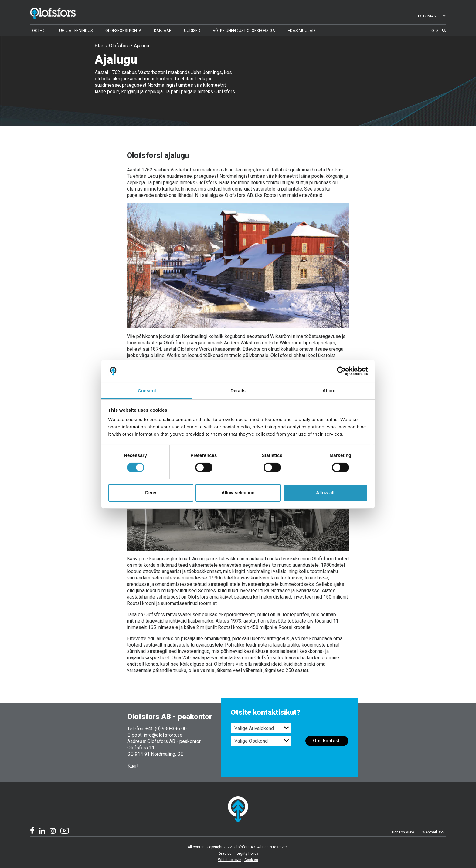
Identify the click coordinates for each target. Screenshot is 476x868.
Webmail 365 (433, 832)
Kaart (133, 766)
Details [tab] (238, 391)
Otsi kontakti (327, 741)
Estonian (432, 16)
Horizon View (403, 832)
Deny (151, 493)
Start (100, 46)
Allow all (325, 493)
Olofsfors (119, 46)
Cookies (251, 860)
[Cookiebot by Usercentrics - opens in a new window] (341, 371)
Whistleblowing (231, 860)
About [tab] (329, 391)
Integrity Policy (246, 853)
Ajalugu (141, 46)
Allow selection (238, 493)
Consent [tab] (147, 391)
